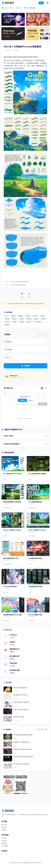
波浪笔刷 (42, 316)
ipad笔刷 (7, 325)
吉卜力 (6, 316)
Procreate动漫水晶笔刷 (10, 586)
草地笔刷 (36, 319)
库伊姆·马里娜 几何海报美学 (21, 702)
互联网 (16, 50)
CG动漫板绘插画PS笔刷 (35, 558)
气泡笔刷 (35, 316)
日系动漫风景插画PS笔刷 (35, 586)
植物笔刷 (20, 316)
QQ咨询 (41, 304)
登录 (41, 3)
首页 (4, 8)
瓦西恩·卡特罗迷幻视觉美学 (21, 709)
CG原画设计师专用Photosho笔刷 (23, 749)
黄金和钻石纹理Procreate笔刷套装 (23, 757)
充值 (10, 358)
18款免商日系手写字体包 (20, 695)
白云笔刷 (14, 322)
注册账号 (31, 400)
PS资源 (11, 8)
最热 (46, 388)
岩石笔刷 (7, 319)
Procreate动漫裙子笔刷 (35, 615)
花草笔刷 (7, 322)
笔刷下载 (18, 8)
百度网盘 (26, 366)
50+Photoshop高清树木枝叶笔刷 (23, 735)
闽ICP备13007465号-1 (36, 863)
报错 (45, 334)
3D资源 (4, 830)
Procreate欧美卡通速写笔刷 (21, 764)
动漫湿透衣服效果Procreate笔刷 (12, 615)
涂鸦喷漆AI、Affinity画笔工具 (22, 742)
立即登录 (22, 400)
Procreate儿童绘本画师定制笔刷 (19, 282)
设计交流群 (5, 846)
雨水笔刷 (28, 316)
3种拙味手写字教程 (19, 717)
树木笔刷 (29, 319)
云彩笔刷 (22, 322)
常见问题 (4, 841)
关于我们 (4, 838)
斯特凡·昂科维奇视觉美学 (20, 688)
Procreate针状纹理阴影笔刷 (18, 285)
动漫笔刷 (13, 316)
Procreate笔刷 (37, 322)
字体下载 (4, 825)
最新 (42, 388)
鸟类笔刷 (22, 319)
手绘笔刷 (29, 322)
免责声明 (4, 843)
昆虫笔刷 (14, 319)
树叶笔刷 (43, 319)
